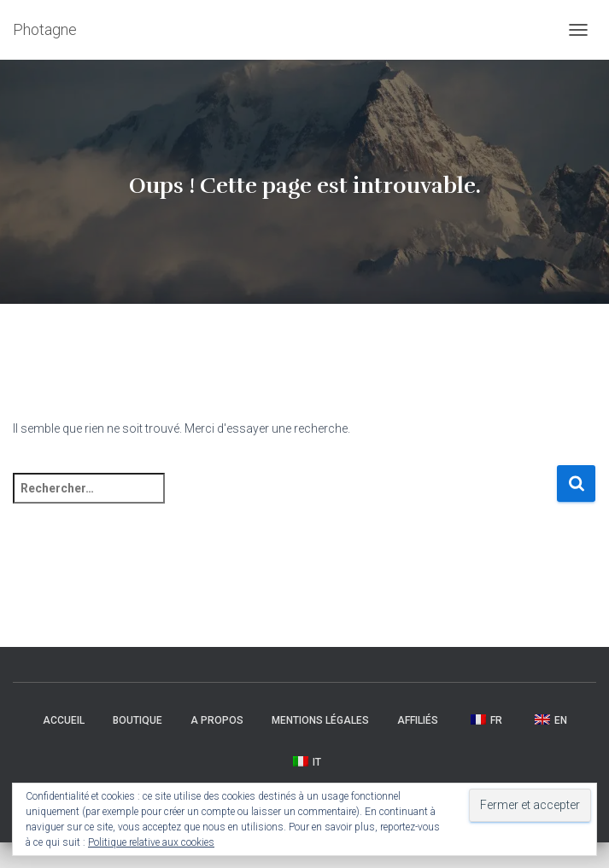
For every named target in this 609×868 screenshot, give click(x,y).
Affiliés (418, 720)
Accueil (64, 720)
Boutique (138, 720)
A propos (217, 720)
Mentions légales (320, 720)
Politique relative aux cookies (151, 842)
